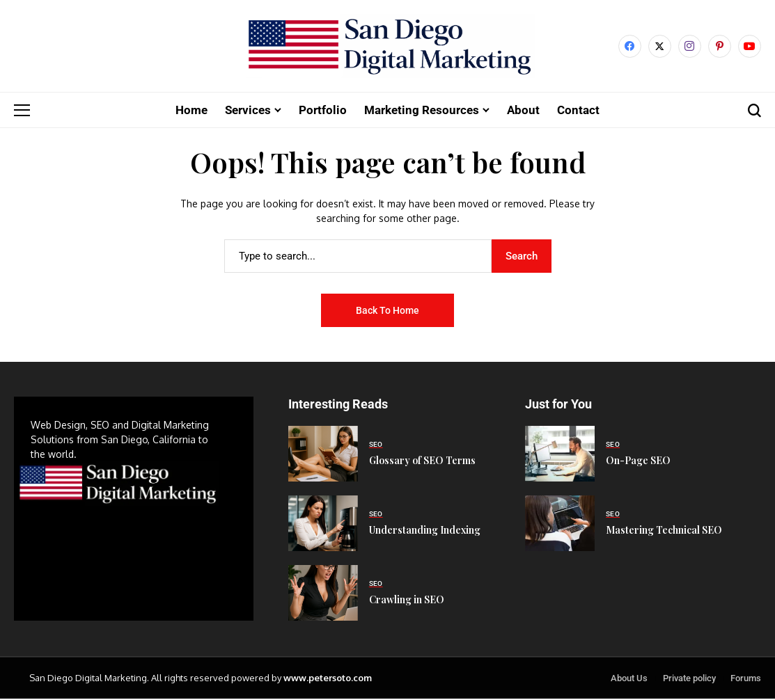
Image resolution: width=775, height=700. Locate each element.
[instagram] (690, 47)
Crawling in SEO (407, 601)
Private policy (689, 679)
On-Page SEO (638, 462)
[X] (660, 47)
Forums (746, 679)
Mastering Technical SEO (664, 531)
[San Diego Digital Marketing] (387, 47)
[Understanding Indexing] (323, 525)
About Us (629, 679)
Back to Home (387, 311)
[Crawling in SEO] (323, 594)
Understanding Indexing (425, 531)
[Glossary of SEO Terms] (323, 455)
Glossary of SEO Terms (422, 462)
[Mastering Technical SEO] (560, 525)
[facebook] (630, 47)
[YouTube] (750, 47)
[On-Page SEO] (560, 455)
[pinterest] (720, 47)
